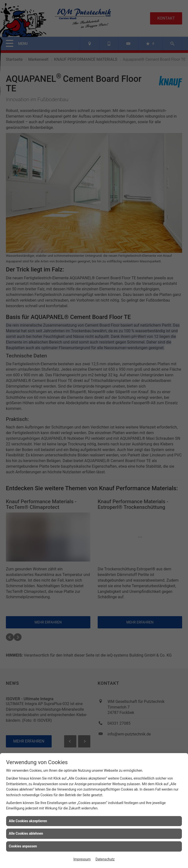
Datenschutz (105, 859)
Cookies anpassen (23, 846)
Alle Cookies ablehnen (26, 833)
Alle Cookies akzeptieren (28, 821)
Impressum (82, 859)
